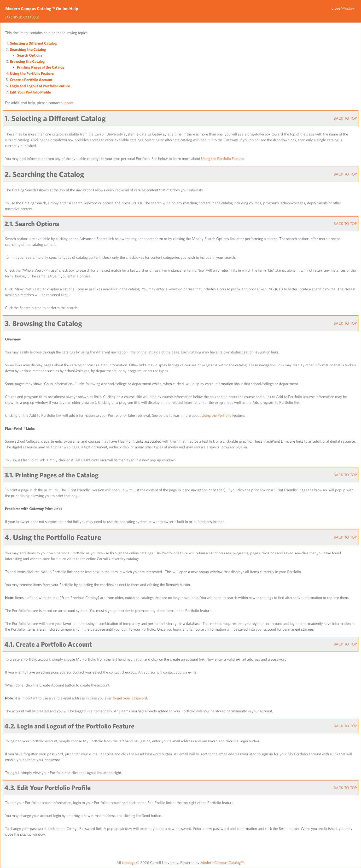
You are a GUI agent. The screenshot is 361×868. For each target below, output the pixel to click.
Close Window (343, 8)
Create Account (31, 80)
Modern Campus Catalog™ (222, 862)
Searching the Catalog (28, 49)
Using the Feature (32, 73)
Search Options (30, 55)
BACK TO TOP (345, 118)
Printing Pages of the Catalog (41, 67)
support (67, 103)
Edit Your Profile (30, 92)
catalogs (129, 862)
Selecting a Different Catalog (33, 43)
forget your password (130, 698)
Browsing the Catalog (27, 61)
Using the (216, 415)
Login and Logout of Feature (40, 86)
